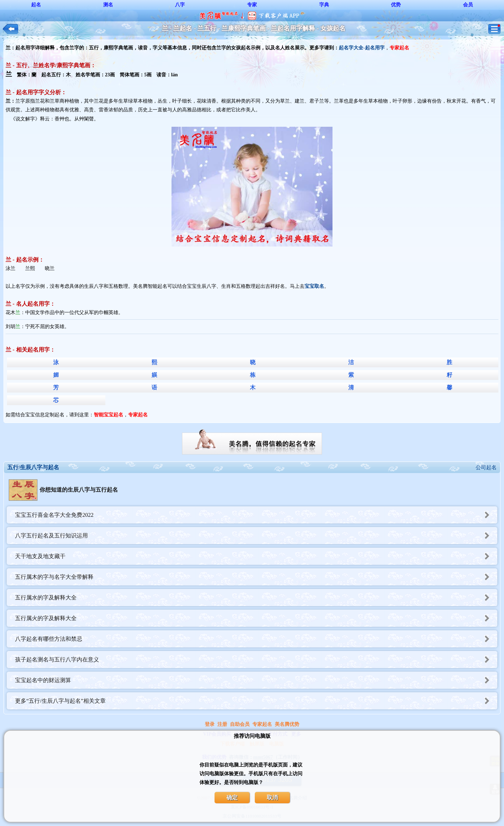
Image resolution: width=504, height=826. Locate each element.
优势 (396, 5)
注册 (222, 724)
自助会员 (240, 724)
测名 (108, 5)
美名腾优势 (287, 724)
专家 (252, 5)
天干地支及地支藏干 (256, 556)
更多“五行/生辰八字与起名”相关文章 (256, 701)
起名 (36, 5)
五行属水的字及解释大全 (256, 598)
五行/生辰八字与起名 (33, 467)
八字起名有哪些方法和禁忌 (256, 639)
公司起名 (486, 467)
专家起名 (262, 724)
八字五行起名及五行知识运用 (256, 536)
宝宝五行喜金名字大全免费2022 (256, 515)
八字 (180, 5)
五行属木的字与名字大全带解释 (256, 577)
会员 (468, 5)
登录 (210, 724)
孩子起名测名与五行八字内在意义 (256, 660)
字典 (324, 5)
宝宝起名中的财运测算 (256, 680)
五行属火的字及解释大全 (256, 618)
